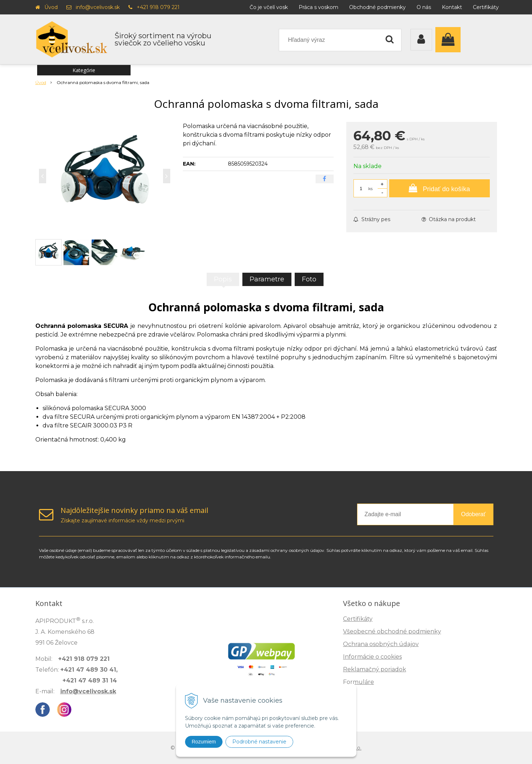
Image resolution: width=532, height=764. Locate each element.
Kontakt (452, 7)
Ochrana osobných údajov (381, 644)
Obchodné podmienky (377, 7)
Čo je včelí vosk (269, 7)
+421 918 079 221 (158, 7)
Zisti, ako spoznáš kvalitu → (449, 730)
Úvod (51, 7)
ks (370, 188)
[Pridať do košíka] (439, 188)
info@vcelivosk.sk (98, 7)
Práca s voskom (318, 7)
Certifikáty (486, 7)
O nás (424, 7)
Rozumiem (204, 742)
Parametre (267, 279)
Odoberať (473, 514)
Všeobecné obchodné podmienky (392, 631)
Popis (223, 279)
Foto (309, 279)
